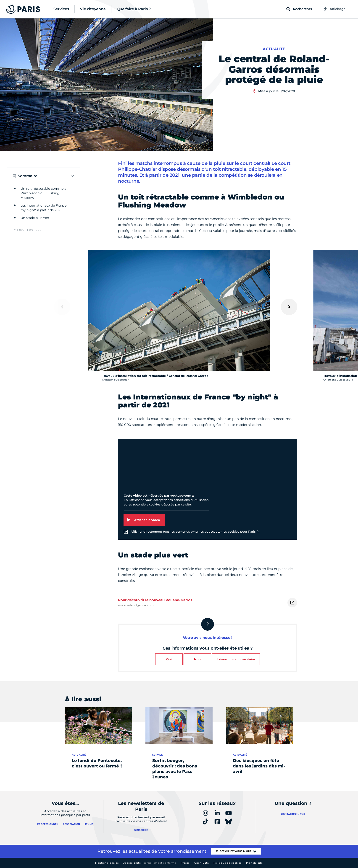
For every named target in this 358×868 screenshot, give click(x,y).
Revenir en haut (29, 230)
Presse (185, 863)
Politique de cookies (228, 863)
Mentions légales (107, 863)
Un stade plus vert (35, 218)
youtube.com (181, 495)
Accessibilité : (150, 863)
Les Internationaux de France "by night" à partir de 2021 (43, 208)
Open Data (202, 863)
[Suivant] (289, 307)
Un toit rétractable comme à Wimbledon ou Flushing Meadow (43, 193)
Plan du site (254, 863)
